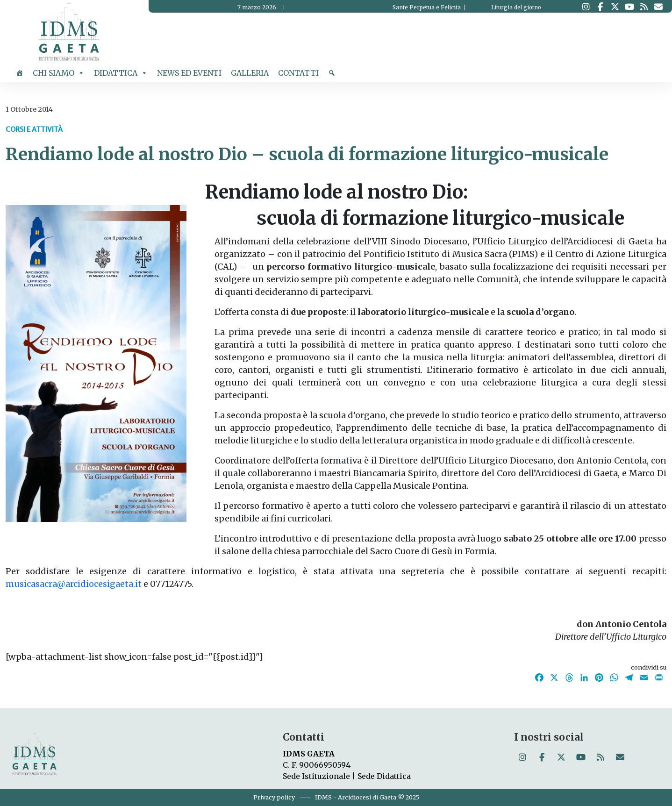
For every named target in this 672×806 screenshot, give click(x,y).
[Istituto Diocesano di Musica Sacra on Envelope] (658, 7)
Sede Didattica (384, 776)
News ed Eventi (189, 73)
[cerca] (332, 73)
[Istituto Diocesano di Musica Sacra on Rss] (644, 7)
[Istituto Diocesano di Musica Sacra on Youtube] (629, 7)
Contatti (298, 73)
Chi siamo (59, 73)
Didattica (121, 73)
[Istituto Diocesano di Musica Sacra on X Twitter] (615, 7)
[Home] (20, 73)
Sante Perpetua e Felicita (427, 7)
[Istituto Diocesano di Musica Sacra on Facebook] (600, 7)
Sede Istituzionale (316, 776)
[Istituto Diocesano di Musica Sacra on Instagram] (586, 7)
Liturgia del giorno (516, 7)
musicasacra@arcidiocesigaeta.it (74, 584)
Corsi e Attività (34, 129)
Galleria (250, 73)
